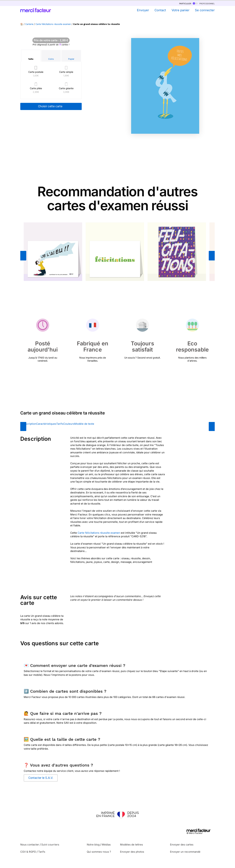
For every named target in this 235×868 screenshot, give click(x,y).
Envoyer (143, 10)
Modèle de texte (84, 424)
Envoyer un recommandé (185, 852)
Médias (106, 845)
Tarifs (60, 424)
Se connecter (205, 10)
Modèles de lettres (131, 845)
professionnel (204, 3)
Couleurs (69, 424)
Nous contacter (30, 845)
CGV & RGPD (28, 852)
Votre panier (181, 10)
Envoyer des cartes (182, 845)
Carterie (29, 24)
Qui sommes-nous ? (99, 852)
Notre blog (93, 845)
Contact (160, 10)
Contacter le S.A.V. (41, 778)
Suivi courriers (50, 845)
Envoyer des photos (132, 852)
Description (29, 424)
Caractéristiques (46, 424)
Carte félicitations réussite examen (53, 24)
